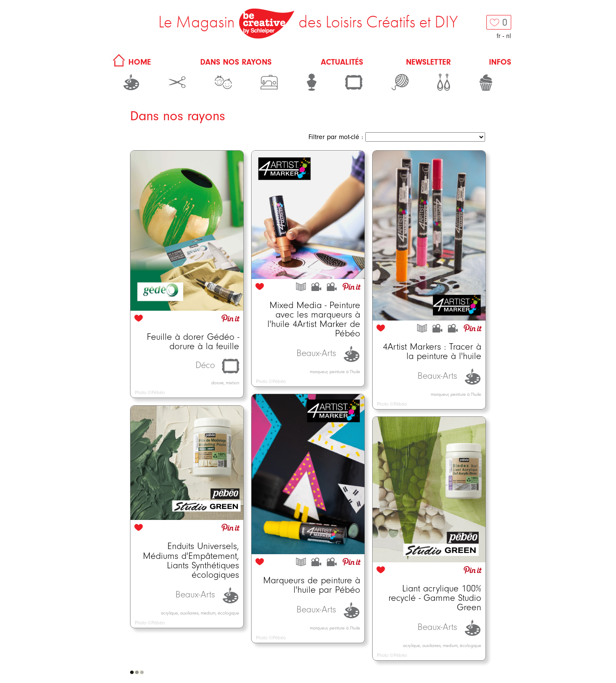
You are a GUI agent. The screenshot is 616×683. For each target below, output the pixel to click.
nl (509, 36)
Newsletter (428, 62)
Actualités (342, 62)
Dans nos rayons (236, 62)
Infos (500, 62)
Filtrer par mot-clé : (336, 137)
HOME (130, 62)
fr (499, 36)
